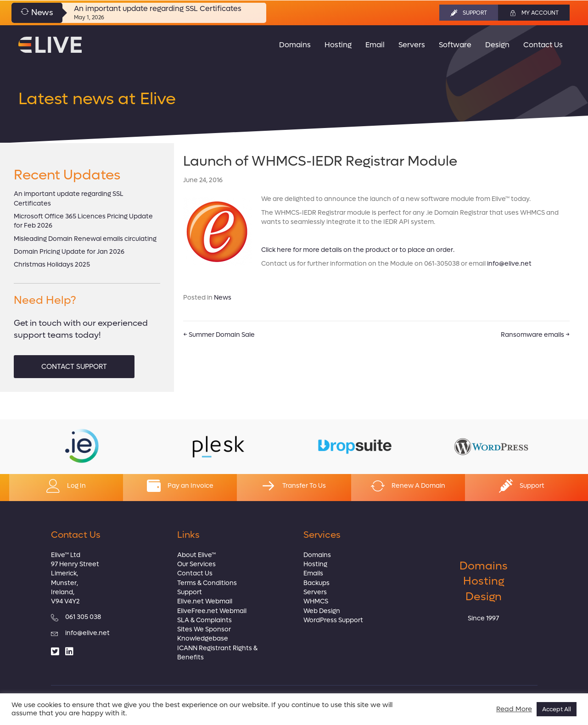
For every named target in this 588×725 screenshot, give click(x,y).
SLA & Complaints (204, 620)
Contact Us (195, 573)
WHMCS (316, 601)
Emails (313, 573)
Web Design (322, 611)
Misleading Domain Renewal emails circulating (85, 239)
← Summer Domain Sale (219, 335)
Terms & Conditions (207, 583)
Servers (315, 592)
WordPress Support (333, 620)
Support (190, 592)
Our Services (196, 564)
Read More (514, 709)
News (223, 298)
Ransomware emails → (535, 335)
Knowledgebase (203, 639)
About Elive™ (196, 555)
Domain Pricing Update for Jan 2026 (69, 252)
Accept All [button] (557, 709)
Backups (316, 583)
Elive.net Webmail (205, 601)
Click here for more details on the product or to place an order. (358, 250)
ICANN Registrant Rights (215, 648)
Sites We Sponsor (204, 629)
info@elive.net (509, 264)
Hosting (315, 564)
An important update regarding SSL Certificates (158, 8)
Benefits (190, 657)
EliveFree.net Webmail (212, 611)
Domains (317, 555)
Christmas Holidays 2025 (52, 265)
